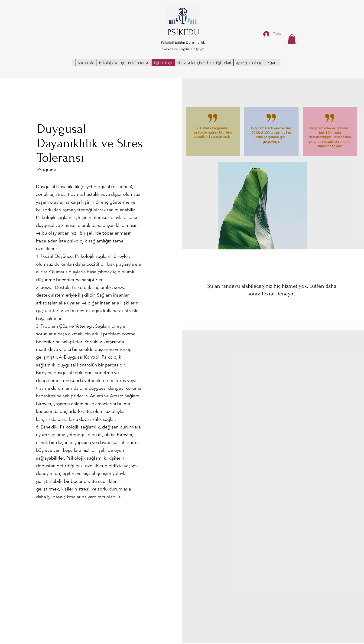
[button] (292, 39)
